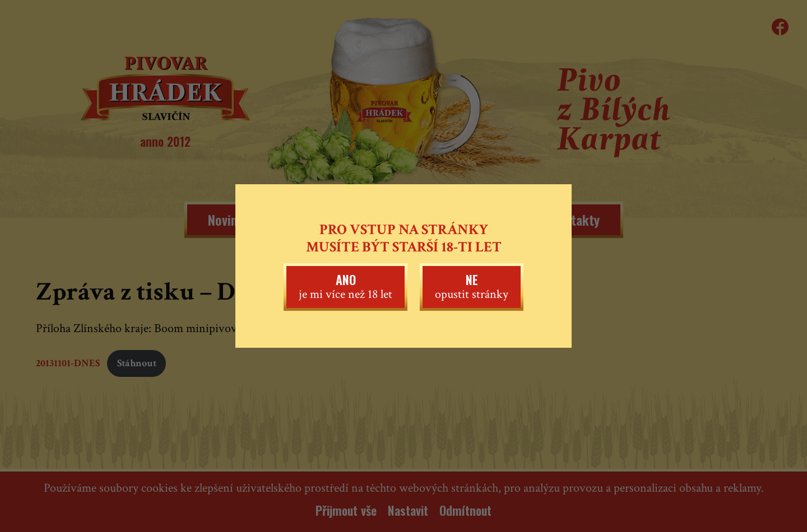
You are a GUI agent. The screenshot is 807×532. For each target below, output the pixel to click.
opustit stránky (472, 286)
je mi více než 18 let (345, 286)
